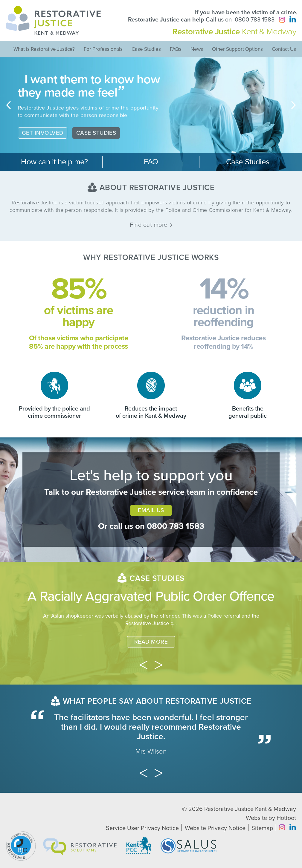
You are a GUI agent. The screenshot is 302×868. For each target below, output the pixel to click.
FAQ (151, 162)
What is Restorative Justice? (44, 49)
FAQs (176, 49)
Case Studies (146, 49)
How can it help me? (54, 162)
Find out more (151, 225)
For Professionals (103, 49)
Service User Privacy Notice (142, 828)
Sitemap (262, 828)
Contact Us (284, 49)
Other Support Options (237, 49)
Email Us (151, 510)
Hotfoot (286, 818)
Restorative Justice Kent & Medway (250, 809)
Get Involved (43, 138)
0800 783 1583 (255, 20)
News (197, 49)
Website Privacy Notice (215, 828)
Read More (151, 642)
